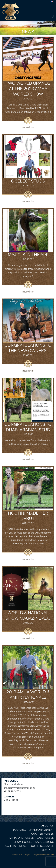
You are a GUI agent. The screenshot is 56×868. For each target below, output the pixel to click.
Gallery (11, 846)
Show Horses (23, 842)
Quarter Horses (42, 834)
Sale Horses (45, 838)
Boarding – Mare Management (33, 830)
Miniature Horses (22, 838)
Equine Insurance (42, 846)
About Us (48, 826)
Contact (48, 850)
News (23, 846)
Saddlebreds (45, 842)
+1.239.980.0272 (12, 791)
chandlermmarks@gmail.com (19, 788)
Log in (27, 855)
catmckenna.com (48, 855)
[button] (53, 16)
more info (28, 127)
